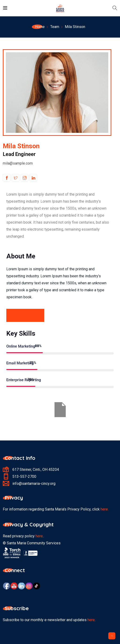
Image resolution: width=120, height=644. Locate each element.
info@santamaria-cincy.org (34, 484)
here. (105, 509)
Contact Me (25, 315)
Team (55, 27)
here (39, 536)
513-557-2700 (24, 477)
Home (40, 27)
